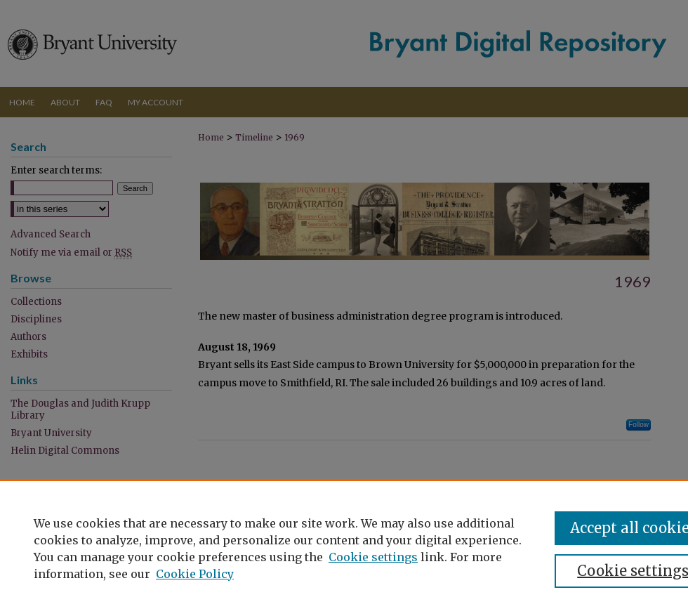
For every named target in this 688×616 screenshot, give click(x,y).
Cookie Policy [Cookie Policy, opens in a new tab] (195, 574)
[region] (344, 548)
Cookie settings (373, 557)
